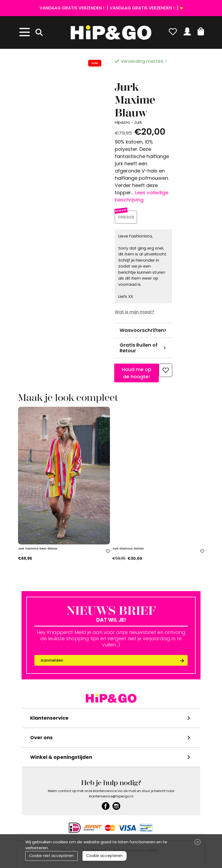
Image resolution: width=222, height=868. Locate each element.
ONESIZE (126, 217)
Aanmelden (52, 661)
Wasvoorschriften (142, 331)
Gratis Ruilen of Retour (139, 349)
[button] (201, 31)
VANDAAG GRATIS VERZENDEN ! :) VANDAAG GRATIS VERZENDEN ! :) (109, 8)
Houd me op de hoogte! (137, 374)
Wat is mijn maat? (135, 313)
